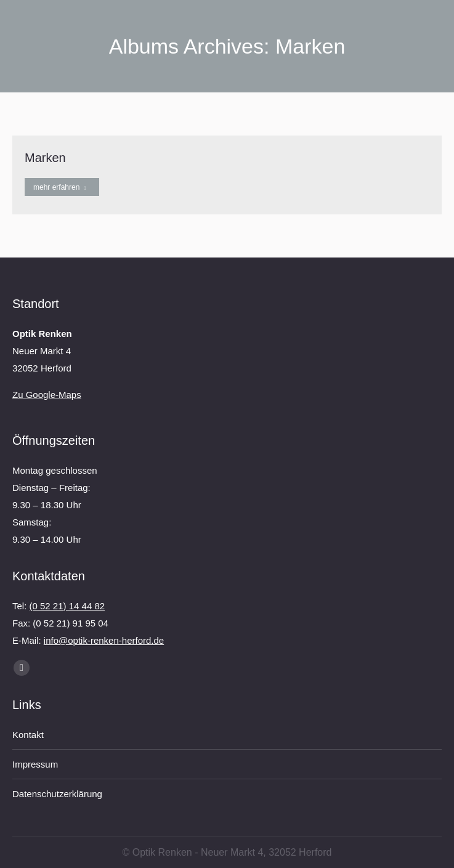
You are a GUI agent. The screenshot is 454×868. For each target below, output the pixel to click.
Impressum (35, 764)
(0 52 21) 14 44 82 (67, 606)
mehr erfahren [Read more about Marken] (59, 187)
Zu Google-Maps (47, 395)
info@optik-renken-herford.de (104, 640)
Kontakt (28, 735)
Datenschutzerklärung (57, 794)
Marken (45, 158)
